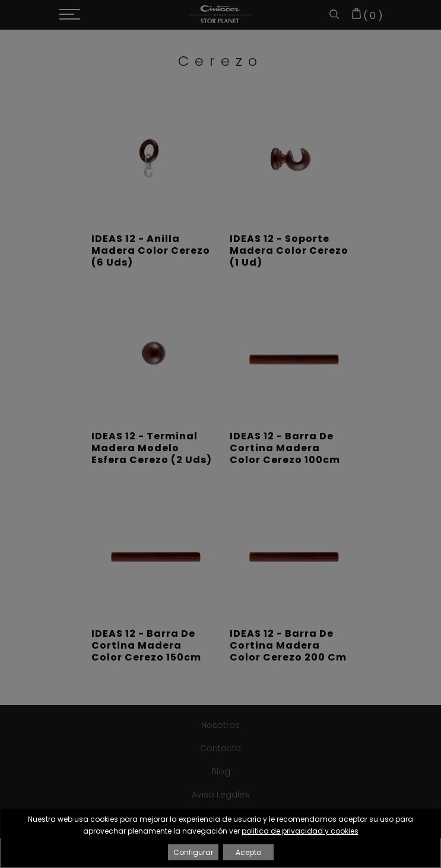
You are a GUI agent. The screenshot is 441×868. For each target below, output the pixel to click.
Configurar (193, 852)
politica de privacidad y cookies (300, 831)
